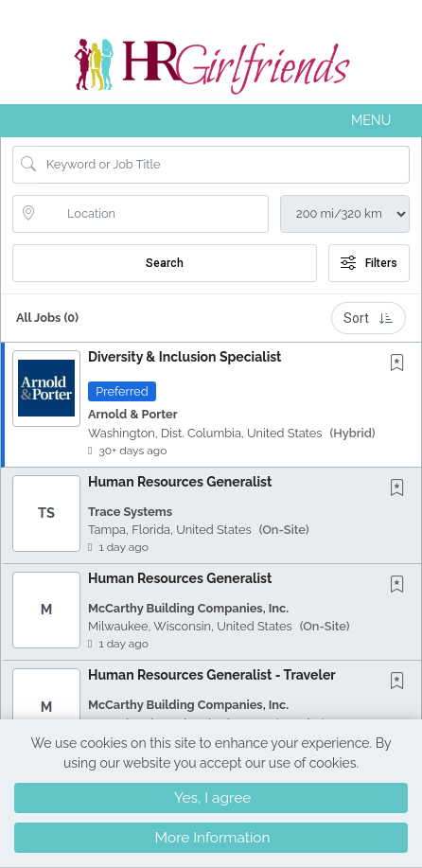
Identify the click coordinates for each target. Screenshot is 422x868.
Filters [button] (369, 263)
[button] (211, 121)
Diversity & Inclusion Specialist (185, 357)
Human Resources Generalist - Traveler (212, 675)
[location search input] (154, 214)
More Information (213, 838)
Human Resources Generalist (180, 482)
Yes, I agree (212, 798)
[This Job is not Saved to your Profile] (401, 364)
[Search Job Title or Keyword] (224, 165)
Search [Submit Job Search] (165, 263)
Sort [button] (369, 318)
